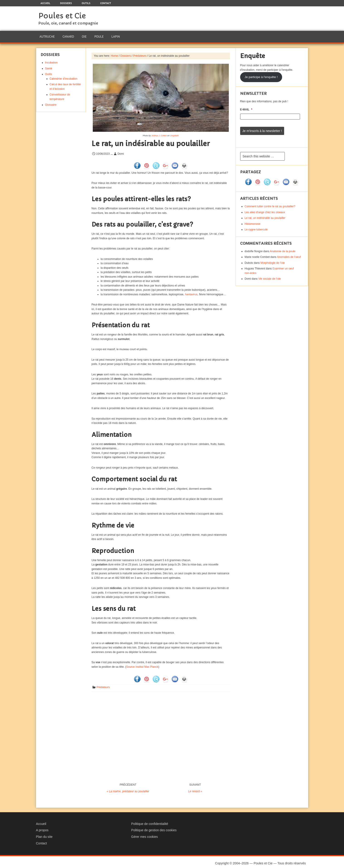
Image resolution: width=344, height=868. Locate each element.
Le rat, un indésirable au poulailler (265, 214)
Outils (49, 72)
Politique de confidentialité (150, 822)
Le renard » (195, 789)
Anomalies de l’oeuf (289, 253)
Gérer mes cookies (145, 834)
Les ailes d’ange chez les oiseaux (265, 208)
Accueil (41, 822)
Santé (49, 66)
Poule (98, 35)
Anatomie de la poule (283, 247)
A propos (42, 828)
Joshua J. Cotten (159, 134)
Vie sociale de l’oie (270, 275)
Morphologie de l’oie (273, 259)
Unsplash (174, 134)
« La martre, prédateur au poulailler (128, 789)
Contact (41, 841)
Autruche (47, 35)
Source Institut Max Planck (142, 665)
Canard (68, 35)
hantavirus (191, 292)
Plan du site (44, 834)
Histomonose (253, 220)
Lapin (115, 35)
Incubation (51, 60)
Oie (84, 35)
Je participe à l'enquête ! (261, 75)
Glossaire (51, 103)
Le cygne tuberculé (256, 225)
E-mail (246, 107)
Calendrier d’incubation (64, 76)
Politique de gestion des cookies (154, 828)
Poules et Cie (62, 16)
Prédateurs (103, 685)
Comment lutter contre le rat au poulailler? (270, 202)
